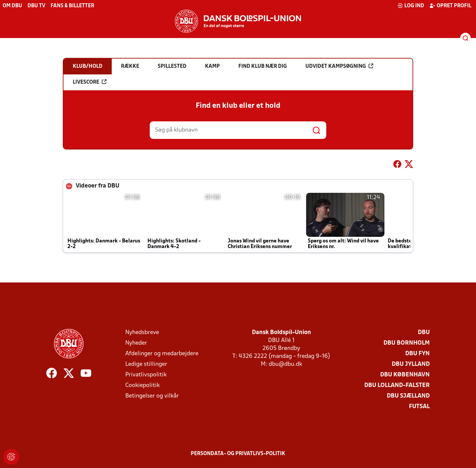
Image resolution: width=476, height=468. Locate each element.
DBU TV (36, 6)
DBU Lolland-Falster (397, 385)
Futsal (419, 407)
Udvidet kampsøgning (339, 66)
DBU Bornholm (407, 343)
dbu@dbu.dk (285, 364)
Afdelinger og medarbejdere (162, 354)
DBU (424, 333)
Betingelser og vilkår (152, 396)
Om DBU (12, 6)
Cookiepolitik (142, 385)
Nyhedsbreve (142, 333)
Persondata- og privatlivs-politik (238, 454)
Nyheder (136, 343)
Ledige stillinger (146, 364)
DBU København (405, 375)
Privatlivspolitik (146, 375)
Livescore (90, 82)
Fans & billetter (72, 6)
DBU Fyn (417, 354)
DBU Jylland (411, 364)
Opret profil (450, 6)
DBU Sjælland (408, 396)
